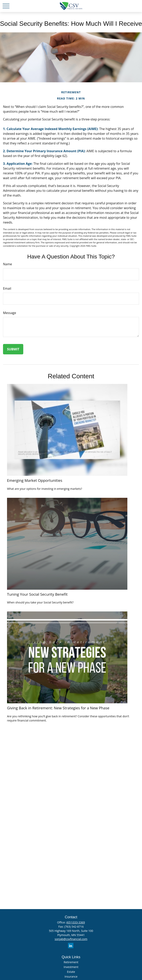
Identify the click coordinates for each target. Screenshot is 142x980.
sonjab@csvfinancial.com (71, 939)
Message (10, 313)
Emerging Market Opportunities (35, 480)
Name (8, 264)
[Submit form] (13, 349)
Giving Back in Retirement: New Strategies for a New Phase (58, 708)
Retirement (71, 962)
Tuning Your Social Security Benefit (37, 594)
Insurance (71, 977)
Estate (71, 972)
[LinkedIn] (71, 946)
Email (7, 288)
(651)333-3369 (76, 922)
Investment (71, 967)
